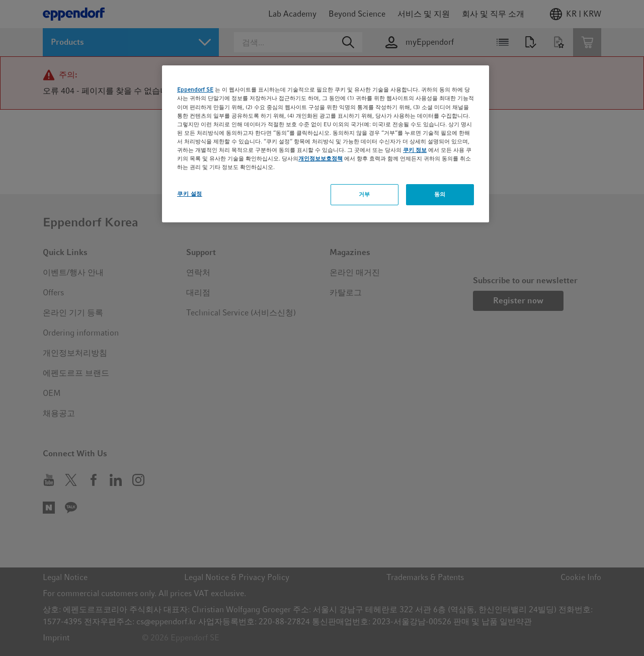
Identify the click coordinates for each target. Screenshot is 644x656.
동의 (440, 194)
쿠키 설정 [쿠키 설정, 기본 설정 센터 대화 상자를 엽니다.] (190, 194)
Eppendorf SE (195, 90)
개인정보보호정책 (320, 158)
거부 (365, 194)
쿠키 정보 (415, 150)
